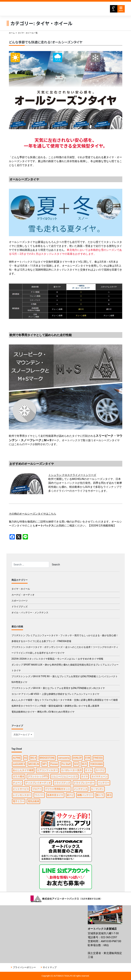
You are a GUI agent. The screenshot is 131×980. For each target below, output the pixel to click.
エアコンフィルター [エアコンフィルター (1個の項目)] (47, 770)
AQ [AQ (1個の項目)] (26, 758)
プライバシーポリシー (24, 967)
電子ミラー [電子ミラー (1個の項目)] (19, 801)
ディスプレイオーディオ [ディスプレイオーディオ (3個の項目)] (38, 783)
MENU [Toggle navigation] (121, 9)
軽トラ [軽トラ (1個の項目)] (100, 795)
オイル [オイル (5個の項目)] (89, 770)
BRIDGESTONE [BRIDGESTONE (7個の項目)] (47, 758)
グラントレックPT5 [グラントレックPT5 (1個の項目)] (38, 776)
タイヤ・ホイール (21, 589)
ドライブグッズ (20, 607)
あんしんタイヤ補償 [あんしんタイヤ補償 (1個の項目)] (23, 770)
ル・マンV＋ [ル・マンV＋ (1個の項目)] (97, 789)
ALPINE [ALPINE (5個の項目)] (17, 758)
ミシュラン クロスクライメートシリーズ (72, 475)
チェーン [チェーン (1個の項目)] (17, 783)
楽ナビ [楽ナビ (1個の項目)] (70, 795)
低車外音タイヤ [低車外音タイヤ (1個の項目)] (55, 795)
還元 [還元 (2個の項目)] (109, 795)
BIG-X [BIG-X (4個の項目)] (33, 758)
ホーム (12, 33)
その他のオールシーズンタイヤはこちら (33, 514)
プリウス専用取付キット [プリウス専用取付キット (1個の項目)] (58, 789)
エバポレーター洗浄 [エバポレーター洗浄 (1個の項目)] (71, 770)
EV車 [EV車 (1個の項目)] (88, 758)
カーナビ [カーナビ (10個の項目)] (100, 770)
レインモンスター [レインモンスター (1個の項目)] (22, 795)
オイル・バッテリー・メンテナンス (30, 613)
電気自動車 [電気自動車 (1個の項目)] (34, 801)
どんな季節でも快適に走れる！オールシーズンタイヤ (46, 42)
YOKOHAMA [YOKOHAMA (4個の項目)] (97, 764)
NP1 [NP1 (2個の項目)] (45, 764)
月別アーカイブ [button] (22, 735)
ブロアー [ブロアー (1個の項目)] (37, 789)
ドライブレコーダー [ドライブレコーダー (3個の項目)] (84, 783)
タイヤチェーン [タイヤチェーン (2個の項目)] (99, 776)
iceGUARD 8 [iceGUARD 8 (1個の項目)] (19, 764)
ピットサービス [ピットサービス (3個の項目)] (21, 789)
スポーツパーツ (20, 601)
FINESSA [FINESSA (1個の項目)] (98, 758)
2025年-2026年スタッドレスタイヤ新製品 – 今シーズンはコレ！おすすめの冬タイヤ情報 (57, 659)
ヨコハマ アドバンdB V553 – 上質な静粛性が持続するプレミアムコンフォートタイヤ (55, 694)
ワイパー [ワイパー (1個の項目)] (39, 795)
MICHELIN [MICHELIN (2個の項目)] (34, 764)
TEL (113, 9)
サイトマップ (50, 967)
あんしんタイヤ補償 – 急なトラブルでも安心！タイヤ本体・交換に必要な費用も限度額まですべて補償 (65, 700)
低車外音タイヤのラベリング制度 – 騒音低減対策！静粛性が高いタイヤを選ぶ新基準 (55, 706)
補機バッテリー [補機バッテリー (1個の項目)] (85, 795)
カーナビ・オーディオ (23, 595)
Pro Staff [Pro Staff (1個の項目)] (66, 764)
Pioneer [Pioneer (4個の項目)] (54, 764)
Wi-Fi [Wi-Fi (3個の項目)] (84, 764)
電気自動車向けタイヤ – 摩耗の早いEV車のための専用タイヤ (43, 712)
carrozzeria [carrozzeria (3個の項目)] (64, 758)
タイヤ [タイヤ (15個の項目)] (84, 776)
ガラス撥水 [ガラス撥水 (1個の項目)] (19, 776)
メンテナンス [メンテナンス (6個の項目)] (81, 789)
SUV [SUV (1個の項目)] (76, 764)
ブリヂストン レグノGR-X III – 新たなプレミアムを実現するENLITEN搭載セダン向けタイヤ (58, 688)
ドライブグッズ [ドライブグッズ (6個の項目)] (62, 783)
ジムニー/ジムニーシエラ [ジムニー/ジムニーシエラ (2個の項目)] (64, 776)
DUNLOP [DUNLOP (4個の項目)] (77, 758)
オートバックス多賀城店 (45, 9)
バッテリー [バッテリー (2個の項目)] (104, 783)
